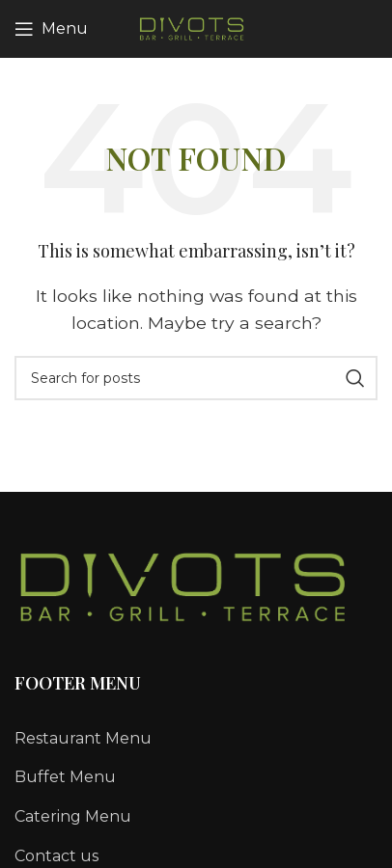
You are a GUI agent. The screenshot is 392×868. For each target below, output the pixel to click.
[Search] (196, 378)
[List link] (196, 739)
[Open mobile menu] (51, 29)
